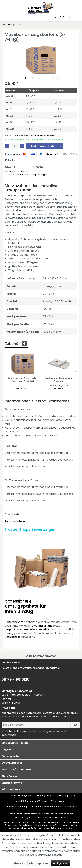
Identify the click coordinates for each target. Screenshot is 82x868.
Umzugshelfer (13, 637)
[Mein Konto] (70, 17)
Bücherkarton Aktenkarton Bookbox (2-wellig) (23, 380)
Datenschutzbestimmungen (34, 731)
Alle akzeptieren (38, 863)
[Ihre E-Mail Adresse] (36, 725)
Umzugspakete (14, 622)
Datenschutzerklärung (16, 807)
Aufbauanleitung (15, 521)
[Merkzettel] (62, 17)
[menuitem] (5, 17)
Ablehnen (19, 863)
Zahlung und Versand (36, 801)
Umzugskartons (42, 626)
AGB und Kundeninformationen (46, 807)
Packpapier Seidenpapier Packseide (59, 380)
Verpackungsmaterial (19, 629)
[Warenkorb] (77, 17)
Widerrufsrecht (58, 801)
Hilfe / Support (66, 795)
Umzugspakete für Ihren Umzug (41, 607)
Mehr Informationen (64, 828)
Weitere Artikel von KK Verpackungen (26, 175)
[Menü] (5, 17)
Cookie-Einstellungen (18, 795)
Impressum (71, 807)
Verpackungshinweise (44, 795)
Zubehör (44, 629)
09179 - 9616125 (16, 679)
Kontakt (18, 801)
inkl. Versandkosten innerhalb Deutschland (35, 136)
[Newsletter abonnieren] (75, 725)
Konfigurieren (60, 863)
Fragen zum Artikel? (17, 171)
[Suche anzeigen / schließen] (55, 17)
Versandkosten (58, 814)
